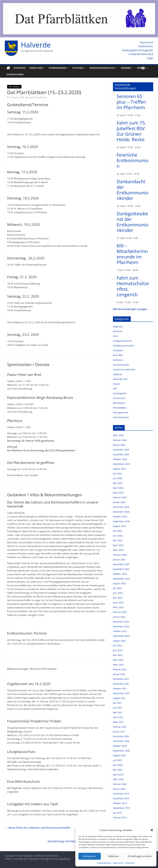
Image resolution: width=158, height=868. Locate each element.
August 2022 (119, 641)
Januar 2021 (119, 732)
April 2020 (118, 775)
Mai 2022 (118, 655)
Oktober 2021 (120, 689)
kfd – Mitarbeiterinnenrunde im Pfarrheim (132, 254)
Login (150, 58)
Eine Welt (118, 355)
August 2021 (119, 698)
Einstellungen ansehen (140, 856)
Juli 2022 (117, 646)
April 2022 (118, 660)
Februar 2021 (120, 727)
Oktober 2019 (120, 803)
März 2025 (118, 493)
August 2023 (119, 583)
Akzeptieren (90, 856)
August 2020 (119, 755)
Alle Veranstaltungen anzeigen (130, 309)
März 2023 (118, 607)
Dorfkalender (15, 74)
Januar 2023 (119, 617)
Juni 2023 (118, 593)
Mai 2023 (118, 598)
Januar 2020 (119, 789)
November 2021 (121, 684)
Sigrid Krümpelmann (38, 97)
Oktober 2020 (120, 746)
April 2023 (118, 603)
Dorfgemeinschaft (122, 341)
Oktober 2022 (120, 631)
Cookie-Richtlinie (104, 863)
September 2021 (121, 693)
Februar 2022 (120, 669)
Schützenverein (121, 417)
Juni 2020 (118, 765)
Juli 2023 (117, 588)
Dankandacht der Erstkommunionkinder (133, 190)
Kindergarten (120, 393)
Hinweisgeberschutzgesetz (138, 50)
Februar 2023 (120, 612)
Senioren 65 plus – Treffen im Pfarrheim (131, 102)
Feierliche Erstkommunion (133, 160)
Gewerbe (126, 68)
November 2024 (121, 512)
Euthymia (78, 68)
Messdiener (119, 403)
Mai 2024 (118, 540)
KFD (115, 389)
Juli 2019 (117, 813)
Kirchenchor (119, 398)
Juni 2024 (118, 536)
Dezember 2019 (121, 794)
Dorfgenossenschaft (102, 68)
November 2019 (121, 798)
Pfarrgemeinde (58, 68)
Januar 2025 (119, 502)
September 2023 (121, 579)
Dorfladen (118, 350)
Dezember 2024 (121, 507)
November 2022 (121, 626)
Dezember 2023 (121, 564)
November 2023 (121, 569)
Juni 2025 (118, 478)
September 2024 (121, 521)
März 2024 (118, 550)
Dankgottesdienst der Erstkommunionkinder (133, 222)
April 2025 (118, 488)
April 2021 (118, 717)
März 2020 (118, 779)
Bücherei (118, 331)
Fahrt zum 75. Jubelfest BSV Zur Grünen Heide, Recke (131, 131)
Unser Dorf (36, 68)
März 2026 (118, 435)
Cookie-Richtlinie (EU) (141, 54)
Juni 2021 (118, 708)
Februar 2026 (120, 440)
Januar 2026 (119, 445)
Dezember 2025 (121, 450)
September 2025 (121, 464)
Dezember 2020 (121, 736)
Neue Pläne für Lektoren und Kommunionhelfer (37, 828)
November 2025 (121, 454)
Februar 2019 (120, 818)
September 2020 (121, 751)
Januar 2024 (119, 560)
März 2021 (118, 722)
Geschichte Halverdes (124, 370)
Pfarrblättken (14, 87)
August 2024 (119, 526)
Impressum (130, 863)
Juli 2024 (117, 531)
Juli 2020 (117, 760)
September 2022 (121, 636)
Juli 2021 (117, 703)
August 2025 (119, 469)
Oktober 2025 (120, 459)
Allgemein (118, 327)
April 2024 (118, 545)
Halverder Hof (120, 379)
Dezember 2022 (121, 622)
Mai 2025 (118, 483)
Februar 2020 (120, 784)
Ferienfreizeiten (121, 365)
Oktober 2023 (120, 574)
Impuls (116, 384)
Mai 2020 (118, 770)
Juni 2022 (118, 650)
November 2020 (121, 741)
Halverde (36, 45)
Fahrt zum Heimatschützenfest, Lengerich (133, 286)
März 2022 (118, 665)
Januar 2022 (119, 674)
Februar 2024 (120, 555)
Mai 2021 (118, 712)
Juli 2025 (117, 474)
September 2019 (121, 808)
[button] (152, 830)
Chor (115, 336)
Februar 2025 (120, 497)
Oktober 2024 (120, 517)
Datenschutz (118, 863)
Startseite (20, 68)
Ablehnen (113, 856)
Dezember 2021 (121, 679)
